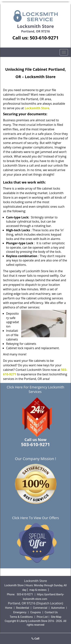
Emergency (20, 612)
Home (9, 608)
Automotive (58, 608)
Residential (23, 608)
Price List (42, 617)
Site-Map (56, 617)
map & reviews (38, 590)
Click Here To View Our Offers (35, 518)
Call (35, 638)
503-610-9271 (44, 38)
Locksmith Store (37, 108)
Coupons (36, 612)
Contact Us (51, 612)
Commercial (40, 608)
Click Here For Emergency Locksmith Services (36, 389)
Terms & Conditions (21, 617)
